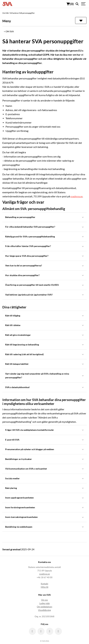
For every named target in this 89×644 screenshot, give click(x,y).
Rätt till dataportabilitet (44, 364)
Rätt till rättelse (44, 325)
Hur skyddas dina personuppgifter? (44, 275)
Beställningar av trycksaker (44, 459)
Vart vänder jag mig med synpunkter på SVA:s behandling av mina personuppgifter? (44, 376)
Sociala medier (44, 478)
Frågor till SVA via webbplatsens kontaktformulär (44, 430)
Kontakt (44, 584)
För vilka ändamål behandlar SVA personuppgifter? (44, 227)
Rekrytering (44, 488)
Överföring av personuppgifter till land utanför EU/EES (44, 285)
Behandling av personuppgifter (44, 217)
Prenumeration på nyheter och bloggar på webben (44, 449)
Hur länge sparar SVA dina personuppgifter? (44, 256)
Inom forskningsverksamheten (44, 507)
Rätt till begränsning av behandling (44, 345)
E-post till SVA (44, 440)
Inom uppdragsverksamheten (44, 498)
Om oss (44, 600)
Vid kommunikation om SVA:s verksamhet (44, 469)
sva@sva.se (76, 196)
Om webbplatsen (44, 607)
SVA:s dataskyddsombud (44, 387)
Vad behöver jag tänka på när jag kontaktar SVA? (44, 295)
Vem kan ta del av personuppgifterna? (44, 265)
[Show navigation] (83, 4)
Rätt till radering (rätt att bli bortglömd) (44, 354)
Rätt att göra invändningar (44, 335)
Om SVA (10, 31)
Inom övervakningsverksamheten (44, 517)
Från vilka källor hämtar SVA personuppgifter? (44, 246)
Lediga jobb (44, 603)
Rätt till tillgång (44, 316)
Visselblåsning (44, 610)
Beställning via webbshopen (44, 527)
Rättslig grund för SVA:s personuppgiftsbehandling (44, 236)
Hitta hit (45, 587)
